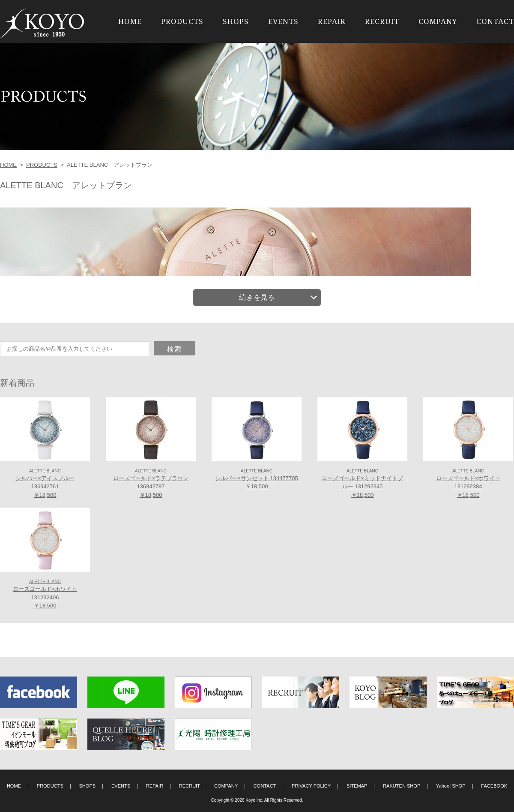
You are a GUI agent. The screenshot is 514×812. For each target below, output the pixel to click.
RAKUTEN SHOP (402, 786)
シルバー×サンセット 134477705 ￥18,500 (256, 479)
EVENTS (283, 21)
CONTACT (495, 21)
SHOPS (236, 21)
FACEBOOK (494, 786)
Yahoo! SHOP (451, 786)
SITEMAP (357, 786)
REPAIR (332, 21)
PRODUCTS (182, 21)
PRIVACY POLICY (311, 786)
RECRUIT (382, 21)
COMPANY (438, 21)
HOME (130, 21)
